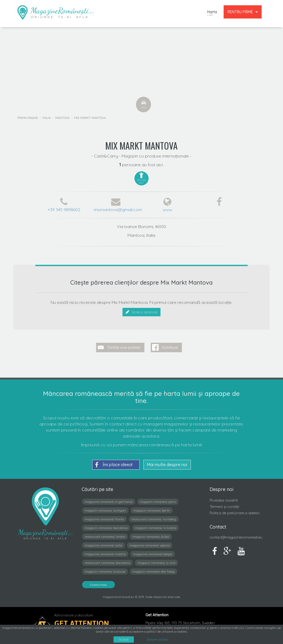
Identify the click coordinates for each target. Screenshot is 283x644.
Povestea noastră (224, 500)
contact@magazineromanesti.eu (236, 537)
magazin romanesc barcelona (106, 528)
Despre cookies (157, 640)
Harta (212, 14)
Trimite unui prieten (124, 348)
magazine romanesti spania (150, 545)
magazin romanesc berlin (152, 510)
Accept (124, 639)
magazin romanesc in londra (155, 528)
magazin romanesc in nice (156, 563)
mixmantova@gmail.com (118, 210)
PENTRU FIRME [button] (243, 12)
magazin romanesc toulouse (105, 571)
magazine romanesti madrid (105, 554)
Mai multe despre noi (167, 465)
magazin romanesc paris (158, 502)
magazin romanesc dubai (151, 537)
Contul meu (98, 585)
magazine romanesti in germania (109, 502)
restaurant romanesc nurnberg (154, 519)
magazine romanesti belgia (153, 554)
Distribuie (170, 348)
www (167, 210)
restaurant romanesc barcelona (107, 563)
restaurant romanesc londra (105, 537)
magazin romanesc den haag (154, 571)
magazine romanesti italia (103, 545)
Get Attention (82, 624)
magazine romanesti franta (104, 519)
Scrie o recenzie (141, 312)
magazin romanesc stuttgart (105, 510)
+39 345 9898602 (64, 210)
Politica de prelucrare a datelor (235, 513)
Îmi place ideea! (114, 465)
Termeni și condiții (224, 507)
